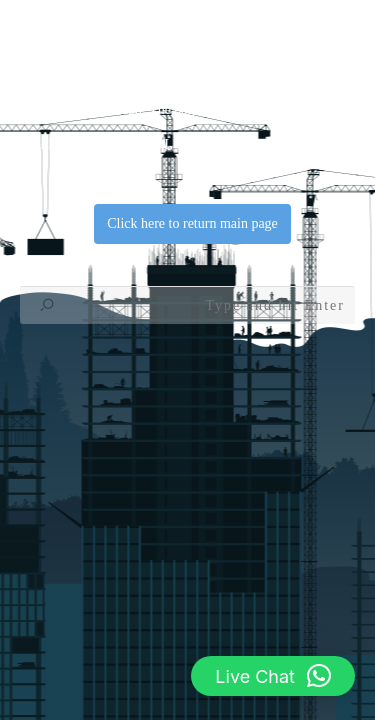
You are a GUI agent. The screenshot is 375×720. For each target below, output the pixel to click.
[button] (273, 676)
